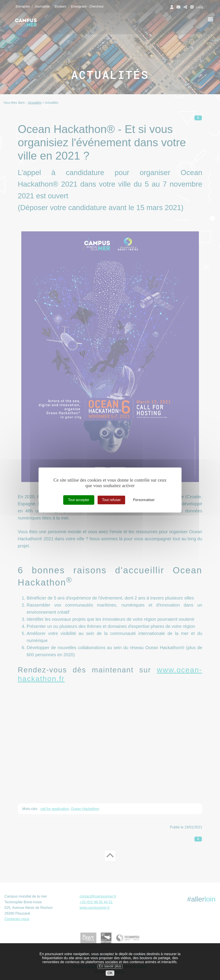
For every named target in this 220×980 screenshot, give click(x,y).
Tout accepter (79, 500)
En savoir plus (110, 971)
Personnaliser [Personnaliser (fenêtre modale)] (144, 500)
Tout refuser (111, 500)
